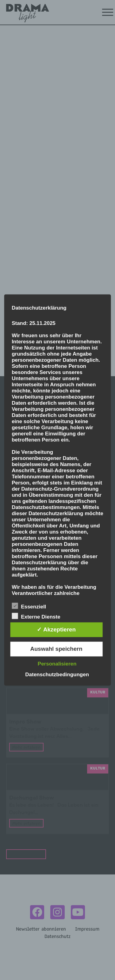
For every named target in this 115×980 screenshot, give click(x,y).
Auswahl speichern (56, 649)
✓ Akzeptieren (56, 630)
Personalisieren (57, 664)
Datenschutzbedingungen (57, 675)
